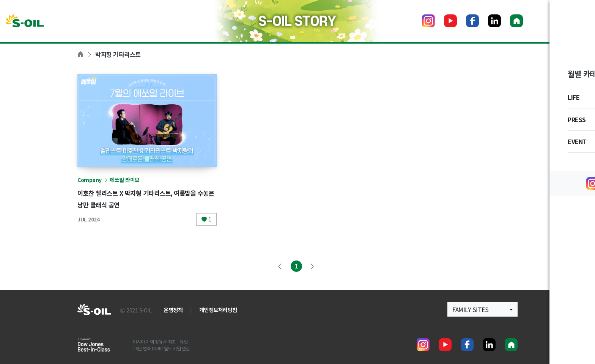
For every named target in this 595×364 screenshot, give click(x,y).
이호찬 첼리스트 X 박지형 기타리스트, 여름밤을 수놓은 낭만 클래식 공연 (146, 198)
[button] (482, 309)
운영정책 (173, 310)
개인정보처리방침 (218, 310)
